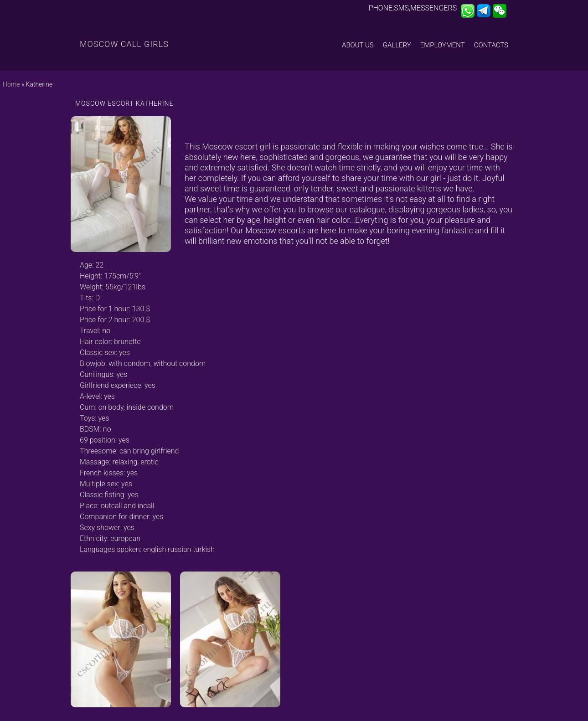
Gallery (397, 45)
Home (11, 84)
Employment (443, 45)
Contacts (491, 45)
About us (358, 45)
